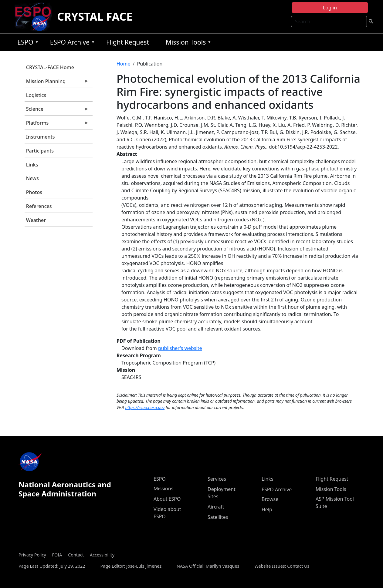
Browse (270, 499)
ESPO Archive (71, 43)
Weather (36, 220)
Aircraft (216, 507)
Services (217, 479)
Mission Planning (57, 83)
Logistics (36, 95)
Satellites (218, 517)
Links (32, 165)
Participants (40, 151)
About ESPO (167, 499)
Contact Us (298, 566)
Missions (163, 489)
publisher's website (180, 348)
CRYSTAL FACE (95, 17)
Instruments (41, 137)
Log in (330, 8)
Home (124, 64)
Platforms (57, 124)
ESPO (27, 43)
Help (267, 509)
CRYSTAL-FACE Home (50, 67)
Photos (34, 192)
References (39, 206)
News (32, 178)
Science (57, 110)
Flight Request (128, 42)
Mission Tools (187, 43)
